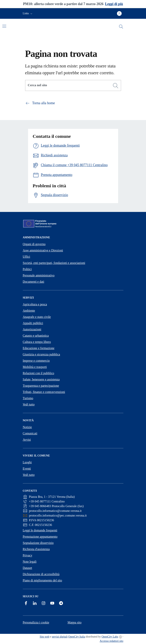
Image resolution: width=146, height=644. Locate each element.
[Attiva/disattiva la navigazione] (4, 26)
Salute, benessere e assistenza (41, 379)
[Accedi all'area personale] (119, 13)
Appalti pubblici (33, 323)
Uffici (27, 257)
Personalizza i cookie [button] (36, 622)
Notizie (27, 427)
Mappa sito (74, 622)
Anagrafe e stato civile (37, 317)
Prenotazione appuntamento (40, 537)
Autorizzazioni (32, 329)
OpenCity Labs (110, 637)
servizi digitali (60, 637)
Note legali (30, 562)
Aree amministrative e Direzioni (43, 250)
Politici (27, 269)
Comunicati (30, 433)
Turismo (28, 398)
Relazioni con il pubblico (38, 373)
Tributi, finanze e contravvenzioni (44, 392)
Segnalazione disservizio (38, 543)
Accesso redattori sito (111, 641)
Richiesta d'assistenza (36, 549)
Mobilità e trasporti (35, 367)
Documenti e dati (34, 282)
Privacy (28, 555)
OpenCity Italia (77, 637)
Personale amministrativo (39, 275)
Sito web (45, 637)
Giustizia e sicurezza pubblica (41, 354)
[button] (28, 13)
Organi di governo (34, 244)
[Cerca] (116, 86)
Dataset (27, 568)
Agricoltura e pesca (35, 304)
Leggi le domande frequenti (40, 530)
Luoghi (27, 462)
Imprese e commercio (36, 361)
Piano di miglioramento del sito (42, 580)
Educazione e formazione (39, 348)
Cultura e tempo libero (37, 342)
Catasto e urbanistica (36, 336)
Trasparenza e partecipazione (41, 386)
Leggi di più (114, 4)
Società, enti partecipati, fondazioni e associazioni (54, 263)
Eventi (27, 469)
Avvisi (27, 440)
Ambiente (29, 311)
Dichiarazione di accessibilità (41, 574)
